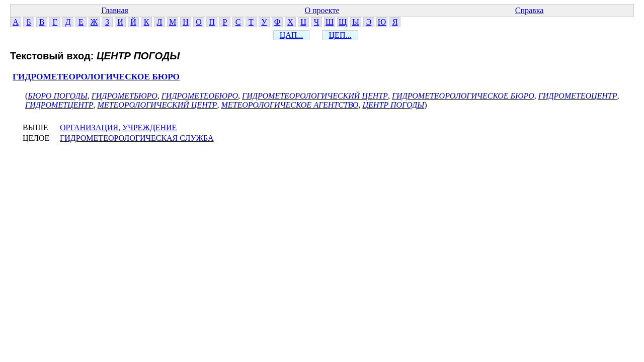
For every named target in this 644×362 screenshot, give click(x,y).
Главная (115, 10)
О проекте (322, 10)
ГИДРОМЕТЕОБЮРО (200, 96)
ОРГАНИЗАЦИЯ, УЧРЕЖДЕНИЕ (118, 127)
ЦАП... (292, 35)
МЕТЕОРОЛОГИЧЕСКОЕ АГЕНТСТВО (290, 105)
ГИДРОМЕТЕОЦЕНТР (578, 96)
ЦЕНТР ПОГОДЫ (393, 105)
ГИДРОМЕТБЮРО (125, 96)
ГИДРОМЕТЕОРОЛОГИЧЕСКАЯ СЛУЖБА (137, 138)
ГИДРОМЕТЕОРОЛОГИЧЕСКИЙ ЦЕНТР (315, 96)
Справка (530, 10)
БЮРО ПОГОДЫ (57, 96)
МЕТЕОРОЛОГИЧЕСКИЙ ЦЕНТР (157, 105)
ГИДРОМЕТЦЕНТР (59, 105)
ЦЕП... (340, 35)
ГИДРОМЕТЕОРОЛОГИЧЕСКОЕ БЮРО (96, 77)
